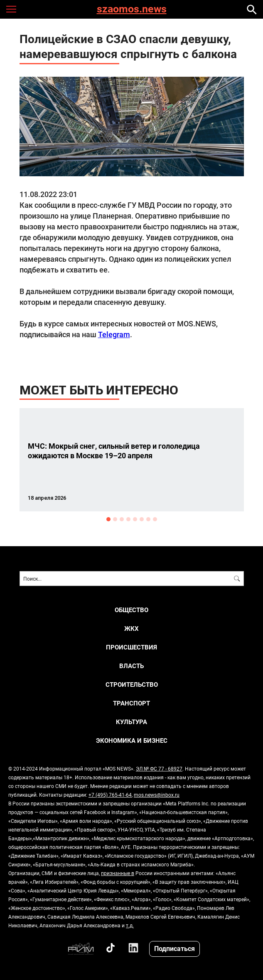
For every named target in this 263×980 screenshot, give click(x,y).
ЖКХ (131, 629)
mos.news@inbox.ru (157, 795)
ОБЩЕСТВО (131, 610)
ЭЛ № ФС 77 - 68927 (159, 768)
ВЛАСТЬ (131, 666)
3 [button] (122, 519)
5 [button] (135, 519)
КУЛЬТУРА (131, 722)
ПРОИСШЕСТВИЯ (131, 647)
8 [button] (155, 519)
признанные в (118, 873)
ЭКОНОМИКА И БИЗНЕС (132, 740)
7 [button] (148, 519)
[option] (132, 460)
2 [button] (115, 519)
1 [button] (108, 519)
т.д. (130, 925)
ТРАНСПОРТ (131, 703)
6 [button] (142, 519)
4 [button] (128, 519)
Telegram (114, 334)
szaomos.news (132, 9)
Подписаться (175, 948)
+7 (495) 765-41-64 (110, 795)
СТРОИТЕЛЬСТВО (132, 685)
